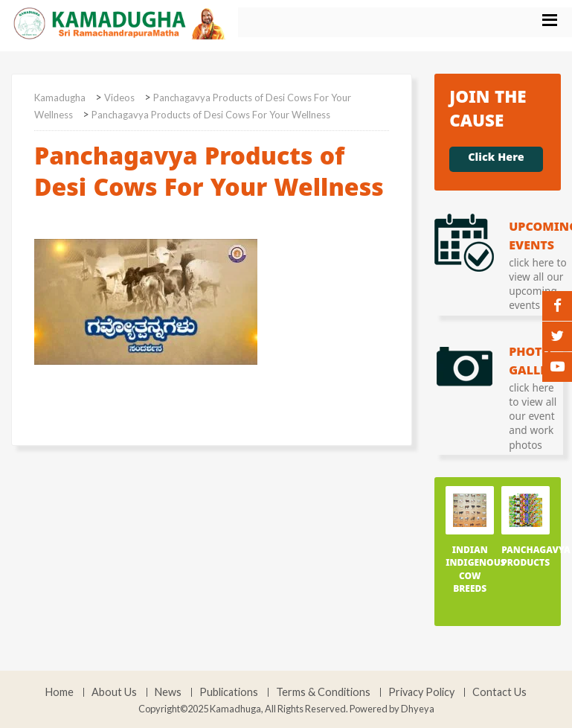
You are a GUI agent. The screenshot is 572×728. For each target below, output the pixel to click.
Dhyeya (418, 709)
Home (60, 692)
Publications (229, 692)
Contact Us (499, 692)
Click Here (496, 159)
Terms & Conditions (323, 692)
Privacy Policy (421, 692)
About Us (114, 692)
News (168, 692)
